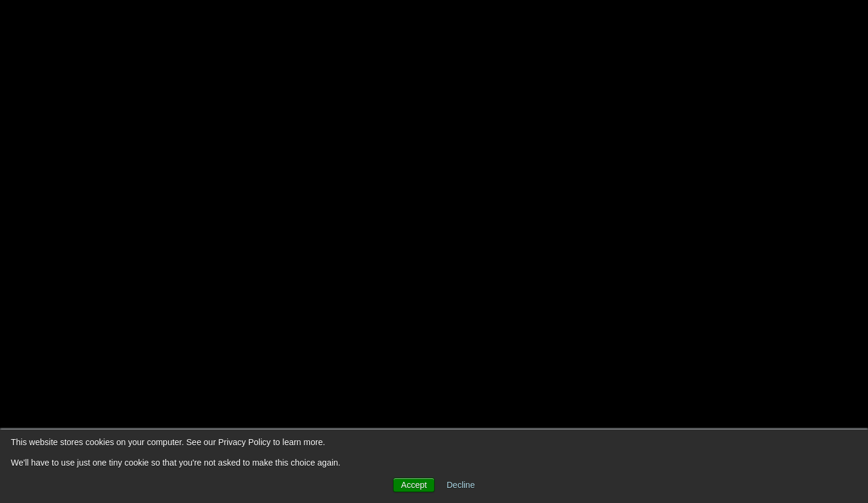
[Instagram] (822, 257)
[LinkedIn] (822, 228)
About (480, 24)
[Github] (822, 199)
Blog (601, 24)
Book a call (803, 24)
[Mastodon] (822, 286)
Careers (731, 24)
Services (542, 24)
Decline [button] (461, 485)
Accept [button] (414, 485)
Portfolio (662, 24)
